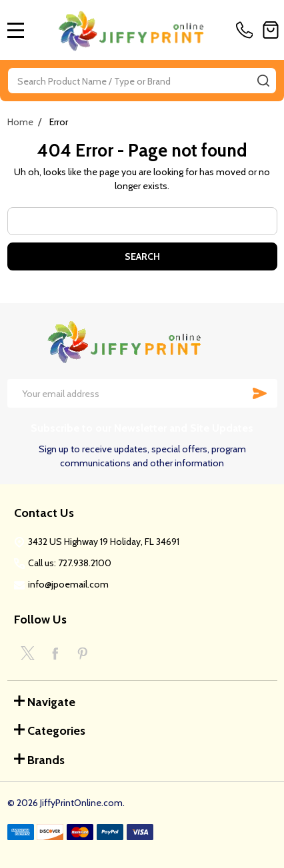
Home (20, 122)
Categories (50, 731)
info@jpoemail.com (68, 584)
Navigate (45, 702)
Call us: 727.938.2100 (70, 563)
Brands (39, 760)
